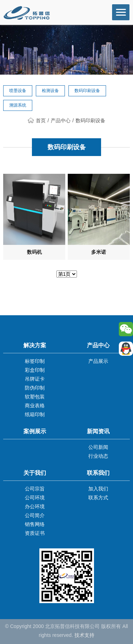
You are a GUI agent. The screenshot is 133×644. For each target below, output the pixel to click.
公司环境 (35, 498)
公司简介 (35, 515)
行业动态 (98, 456)
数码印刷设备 (87, 91)
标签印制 (35, 361)
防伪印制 (35, 388)
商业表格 (35, 406)
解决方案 (35, 345)
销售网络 (35, 524)
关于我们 (35, 473)
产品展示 (98, 361)
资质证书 (35, 533)
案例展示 (35, 431)
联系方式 (98, 498)
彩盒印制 (35, 370)
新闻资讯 (98, 431)
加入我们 (98, 489)
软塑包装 (35, 397)
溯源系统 (18, 105)
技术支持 (84, 635)
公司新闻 (98, 447)
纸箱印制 (35, 414)
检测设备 (50, 91)
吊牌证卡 (35, 379)
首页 (37, 120)
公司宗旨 (35, 489)
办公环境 (35, 506)
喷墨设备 (18, 91)
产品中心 (61, 120)
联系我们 (98, 473)
